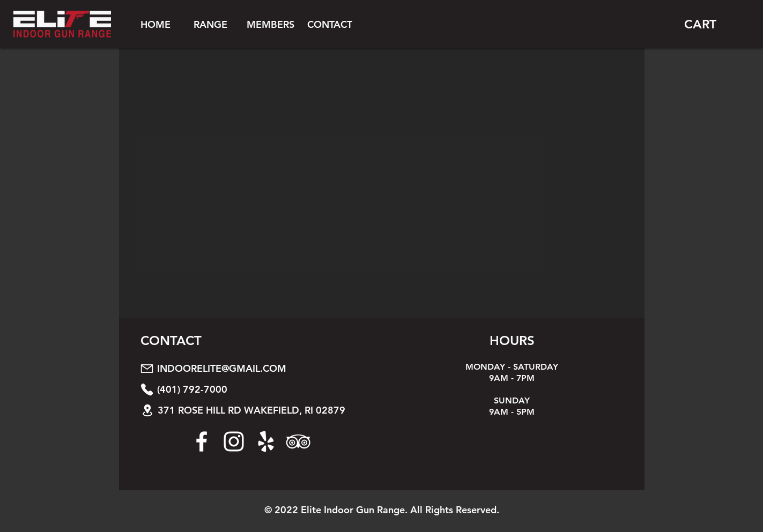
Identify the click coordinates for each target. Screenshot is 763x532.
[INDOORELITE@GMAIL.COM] (260, 368)
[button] (210, 24)
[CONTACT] (329, 24)
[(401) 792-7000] (260, 389)
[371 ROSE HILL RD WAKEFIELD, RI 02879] (261, 410)
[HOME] (155, 24)
